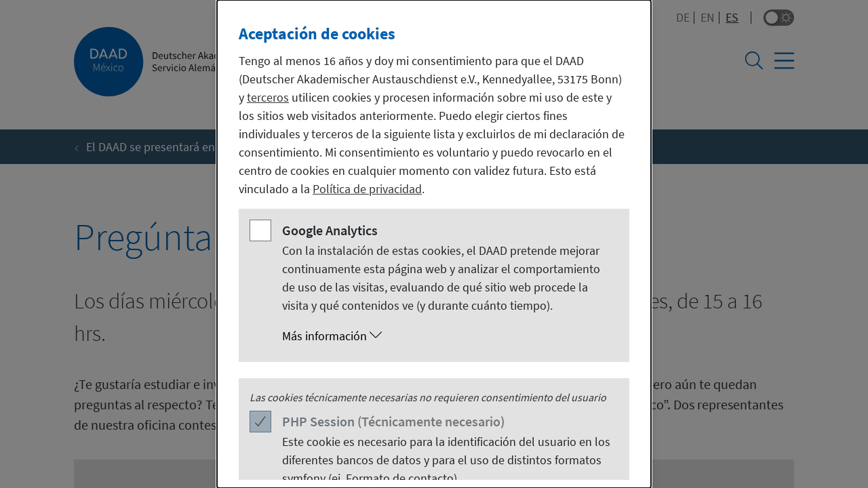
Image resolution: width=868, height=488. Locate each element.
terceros (268, 97)
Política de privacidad (367, 189)
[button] (448, 336)
